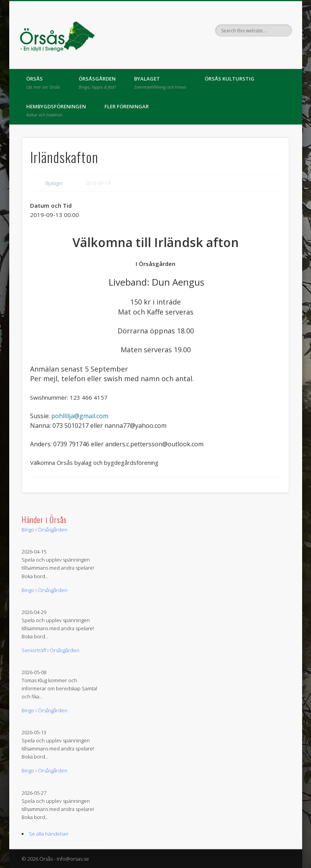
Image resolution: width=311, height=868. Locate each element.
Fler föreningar (127, 106)
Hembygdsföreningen (56, 110)
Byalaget (160, 82)
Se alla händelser (49, 834)
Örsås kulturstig (229, 79)
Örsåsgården (97, 82)
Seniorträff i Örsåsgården (50, 650)
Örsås (43, 82)
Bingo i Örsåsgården (45, 530)
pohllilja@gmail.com (80, 416)
